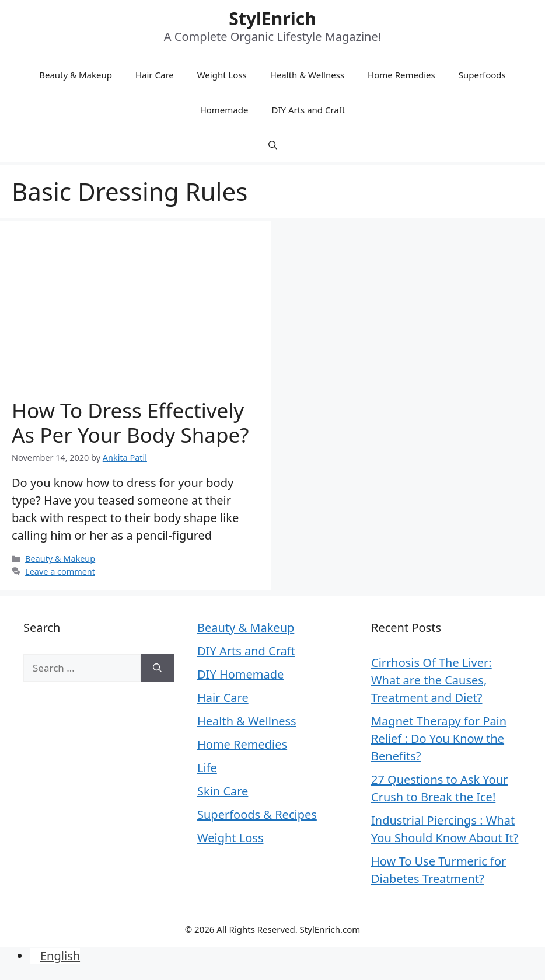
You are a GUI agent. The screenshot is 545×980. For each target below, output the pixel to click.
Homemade (224, 110)
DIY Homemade (240, 674)
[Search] (157, 668)
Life (207, 768)
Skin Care (223, 791)
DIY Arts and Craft (308, 110)
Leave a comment (60, 571)
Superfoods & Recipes (257, 814)
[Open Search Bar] (273, 145)
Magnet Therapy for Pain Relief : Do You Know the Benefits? (439, 739)
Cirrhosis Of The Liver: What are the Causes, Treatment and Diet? (432, 680)
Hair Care (155, 75)
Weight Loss (222, 75)
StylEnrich (272, 18)
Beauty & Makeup (76, 75)
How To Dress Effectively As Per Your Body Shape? (130, 423)
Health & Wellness (307, 75)
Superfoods (482, 75)
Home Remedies (401, 75)
